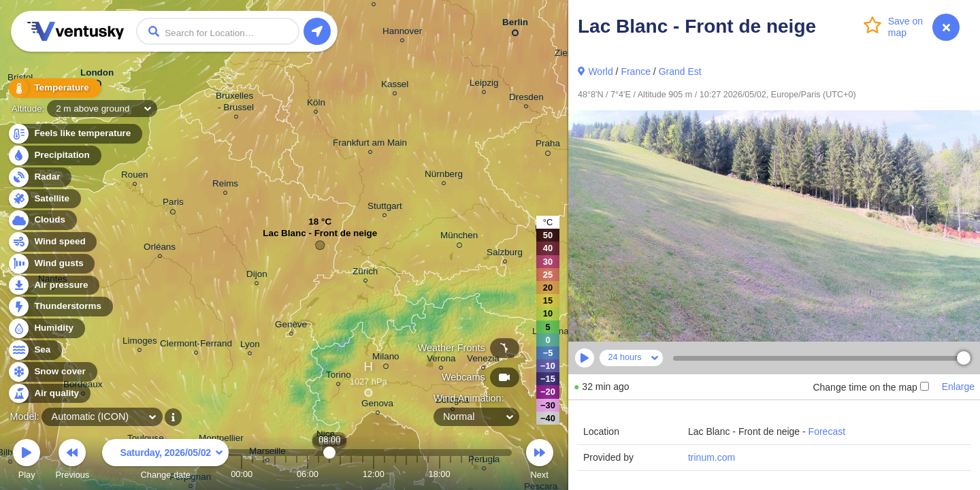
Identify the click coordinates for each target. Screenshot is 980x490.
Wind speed (52, 242)
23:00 (494, 474)
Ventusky (73, 31)
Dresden (526, 99)
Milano (386, 359)
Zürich (365, 273)
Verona (441, 360)
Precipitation (54, 156)
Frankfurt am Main (370, 145)
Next (540, 461)
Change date (165, 461)
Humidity (46, 328)
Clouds (42, 220)
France (636, 71)
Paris (173, 204)
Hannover (402, 33)
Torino (339, 377)
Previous (72, 461)
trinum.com (712, 457)
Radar (39, 177)
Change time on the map (870, 387)
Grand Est (680, 71)
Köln (316, 104)
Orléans (160, 249)
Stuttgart (385, 208)
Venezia (483, 360)
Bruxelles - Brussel (236, 103)
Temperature (54, 88)
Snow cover (52, 372)
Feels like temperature (75, 134)
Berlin (515, 25)
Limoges (140, 343)
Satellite (44, 199)
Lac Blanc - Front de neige (320, 236)
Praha (548, 146)
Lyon (250, 346)
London (97, 76)
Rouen (135, 177)
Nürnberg (444, 176)
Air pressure (53, 285)
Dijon (257, 276)
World (600, 71)
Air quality (49, 394)
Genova (377, 405)
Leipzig (484, 85)
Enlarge (958, 387)
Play (27, 461)
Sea (34, 350)
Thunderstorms (60, 307)
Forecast (827, 431)
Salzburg (505, 254)
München (459, 238)
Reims (225, 185)
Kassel (395, 86)
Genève (291, 326)
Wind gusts (51, 264)
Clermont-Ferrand (196, 345)
